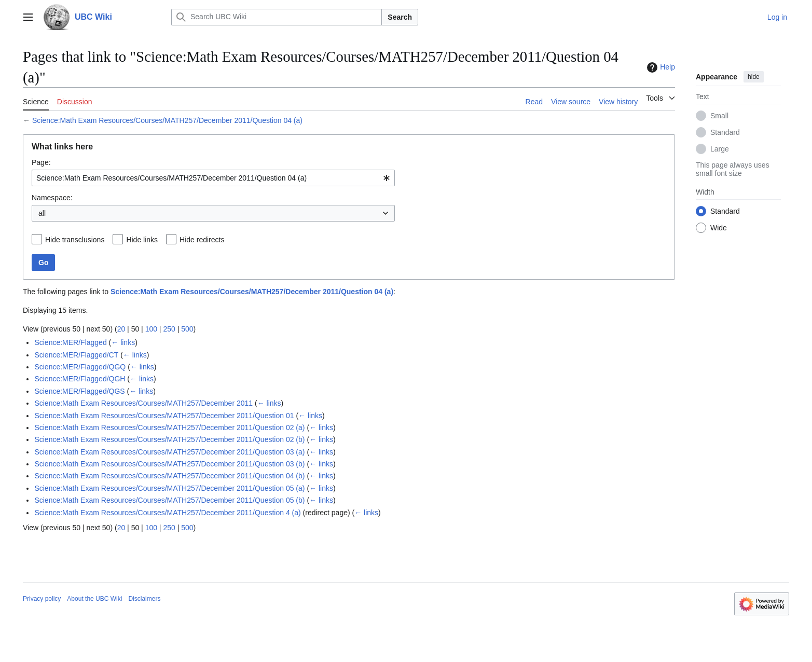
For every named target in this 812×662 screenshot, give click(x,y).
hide (754, 77)
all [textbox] (42, 213)
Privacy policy (42, 599)
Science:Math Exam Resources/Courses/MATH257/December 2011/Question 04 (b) (169, 476)
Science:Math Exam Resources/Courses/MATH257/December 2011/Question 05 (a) (169, 488)
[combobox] (213, 178)
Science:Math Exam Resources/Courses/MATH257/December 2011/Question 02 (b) (169, 439)
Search (400, 17)
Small (719, 116)
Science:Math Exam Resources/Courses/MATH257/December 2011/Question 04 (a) (167, 120)
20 (121, 329)
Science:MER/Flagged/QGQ (80, 367)
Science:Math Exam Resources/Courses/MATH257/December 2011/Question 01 (164, 416)
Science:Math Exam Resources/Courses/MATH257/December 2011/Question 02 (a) (169, 427)
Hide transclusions (75, 240)
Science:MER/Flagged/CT (76, 355)
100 (151, 329)
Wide (719, 228)
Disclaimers (144, 599)
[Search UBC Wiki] (277, 17)
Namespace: (52, 198)
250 (169, 329)
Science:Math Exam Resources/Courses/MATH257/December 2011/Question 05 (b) (169, 500)
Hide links (142, 240)
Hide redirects (202, 240)
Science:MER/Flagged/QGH (80, 379)
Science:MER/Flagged (70, 342)
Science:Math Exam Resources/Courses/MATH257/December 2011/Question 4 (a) (167, 513)
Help (660, 67)
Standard (725, 132)
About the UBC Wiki (94, 599)
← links (123, 342)
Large (720, 149)
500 (187, 329)
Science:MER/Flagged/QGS (79, 391)
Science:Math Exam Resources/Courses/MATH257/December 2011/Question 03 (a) (169, 452)
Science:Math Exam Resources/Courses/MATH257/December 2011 (143, 403)
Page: (41, 162)
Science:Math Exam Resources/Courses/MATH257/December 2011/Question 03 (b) (169, 464)
